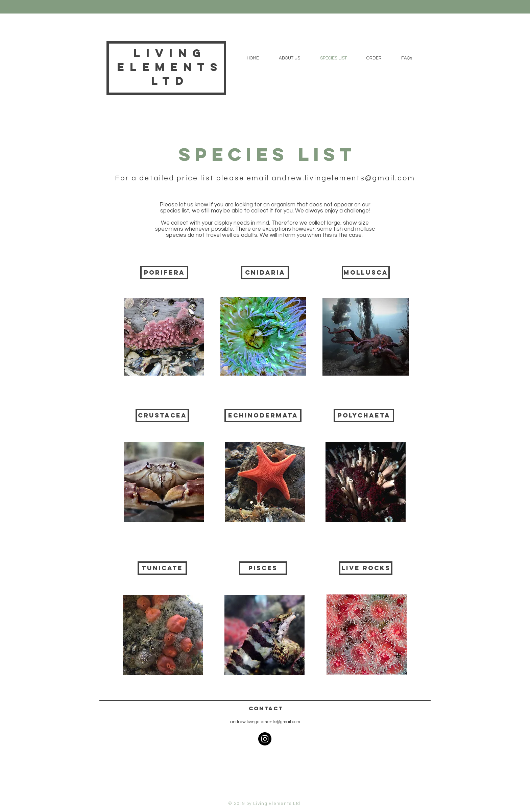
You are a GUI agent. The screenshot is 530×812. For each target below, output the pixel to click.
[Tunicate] (162, 568)
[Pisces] (263, 568)
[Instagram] (265, 739)
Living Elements (170, 60)
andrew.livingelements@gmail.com (343, 178)
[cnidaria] (265, 273)
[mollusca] (366, 273)
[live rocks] (366, 568)
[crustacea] (162, 415)
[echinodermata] (263, 415)
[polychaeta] (364, 415)
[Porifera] (164, 273)
